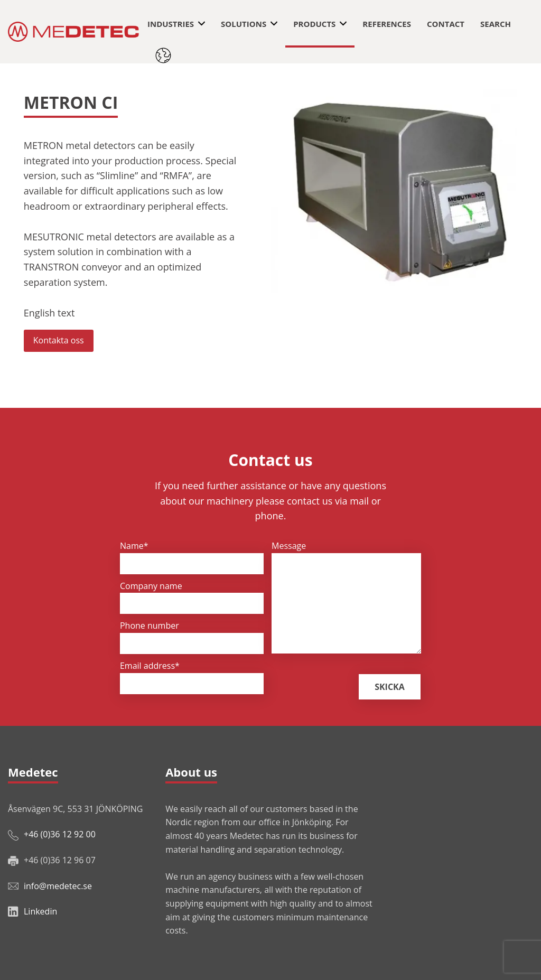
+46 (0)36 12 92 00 (60, 834)
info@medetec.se (58, 886)
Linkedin (40, 911)
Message (289, 546)
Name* (134, 546)
